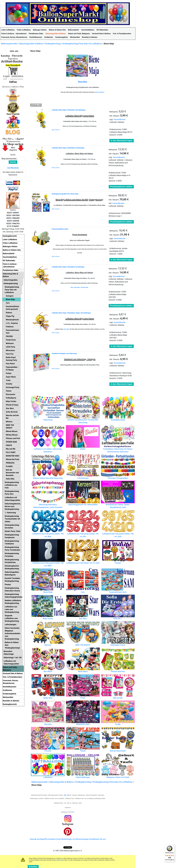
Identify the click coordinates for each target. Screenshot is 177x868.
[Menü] (173, 846)
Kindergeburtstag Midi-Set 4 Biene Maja (65, 194)
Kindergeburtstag (53, 44)
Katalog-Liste (36, 105)
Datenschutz (60, 860)
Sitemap (33, 839)
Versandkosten (120, 119)
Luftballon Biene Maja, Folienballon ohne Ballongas (69, 110)
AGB (65, 795)
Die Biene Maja (84, 287)
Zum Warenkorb (13, 168)
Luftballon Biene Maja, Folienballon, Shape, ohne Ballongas (71, 313)
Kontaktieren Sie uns (97, 839)
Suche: (13, 155)
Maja (72, 287)
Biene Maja (77, 287)
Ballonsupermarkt (9, 44)
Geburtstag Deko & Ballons (31, 44)
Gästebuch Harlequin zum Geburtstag (64, 353)
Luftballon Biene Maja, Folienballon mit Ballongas (68, 148)
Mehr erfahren (56, 130)
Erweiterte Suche (54, 839)
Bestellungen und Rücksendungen (75, 839)
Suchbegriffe (42, 839)
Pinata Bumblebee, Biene (60, 229)
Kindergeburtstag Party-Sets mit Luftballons (82, 44)
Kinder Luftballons (100, 92)
